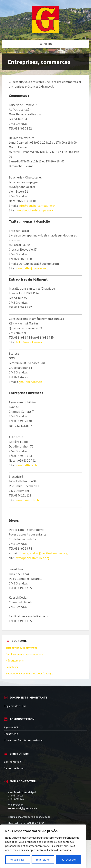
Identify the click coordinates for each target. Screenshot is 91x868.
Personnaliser (18, 860)
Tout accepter (68, 860)
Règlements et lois (15, 706)
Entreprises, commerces (22, 648)
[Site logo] (45, 32)
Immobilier (12, 667)
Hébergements (15, 661)
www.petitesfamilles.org (33, 558)
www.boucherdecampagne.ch (36, 210)
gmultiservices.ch (30, 382)
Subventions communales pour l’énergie (30, 673)
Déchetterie (11, 734)
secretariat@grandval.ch (22, 808)
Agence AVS (11, 727)
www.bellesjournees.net (32, 268)
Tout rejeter (43, 860)
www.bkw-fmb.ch (27, 500)
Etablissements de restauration (24, 654)
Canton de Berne (14, 768)
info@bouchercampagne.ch (37, 206)
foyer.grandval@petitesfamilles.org (44, 553)
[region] (43, 846)
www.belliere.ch (26, 465)
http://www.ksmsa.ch (30, 342)
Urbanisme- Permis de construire (23, 740)
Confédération (12, 762)
